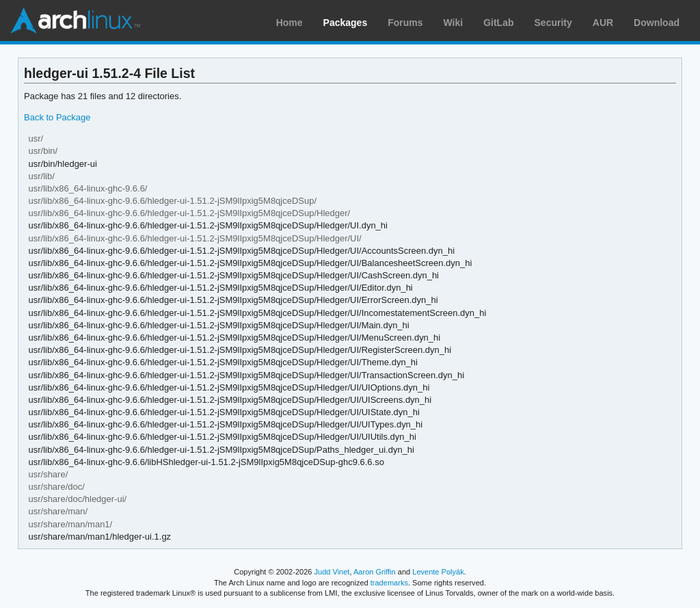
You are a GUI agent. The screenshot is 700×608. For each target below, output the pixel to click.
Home (290, 23)
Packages (346, 23)
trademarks (389, 583)
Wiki (454, 23)
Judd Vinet (332, 572)
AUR (603, 23)
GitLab (498, 23)
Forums (405, 23)
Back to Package (57, 117)
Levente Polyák (438, 572)
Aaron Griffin (375, 572)
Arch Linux (75, 21)
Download (657, 23)
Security (553, 23)
